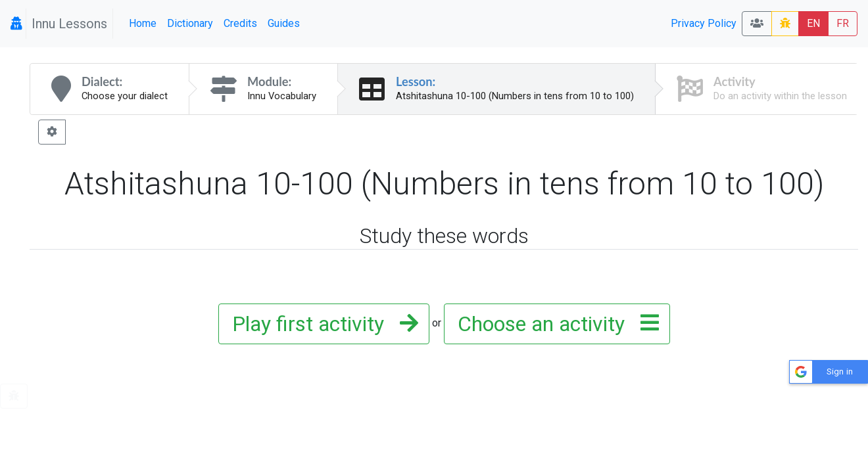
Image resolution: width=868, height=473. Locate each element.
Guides (284, 23)
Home (143, 23)
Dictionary (190, 23)
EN (813, 23)
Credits (240, 23)
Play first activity (321, 324)
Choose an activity (554, 324)
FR (843, 23)
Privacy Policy (704, 23)
